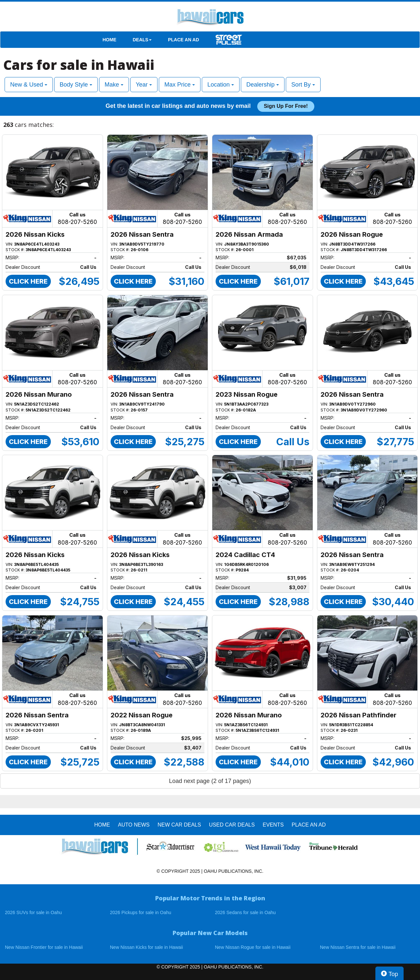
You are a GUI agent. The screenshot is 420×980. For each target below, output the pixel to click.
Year (144, 85)
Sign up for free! (286, 106)
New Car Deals (179, 825)
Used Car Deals (232, 825)
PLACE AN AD (184, 40)
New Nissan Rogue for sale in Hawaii (253, 947)
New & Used (29, 85)
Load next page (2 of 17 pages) (210, 781)
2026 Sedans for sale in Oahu (245, 912)
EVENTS (273, 825)
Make (114, 85)
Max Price (180, 85)
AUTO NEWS (134, 825)
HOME (110, 40)
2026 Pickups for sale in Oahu (141, 912)
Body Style (76, 85)
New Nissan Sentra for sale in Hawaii (358, 947)
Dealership (263, 85)
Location (221, 85)
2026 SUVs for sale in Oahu (33, 912)
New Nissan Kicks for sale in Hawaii (147, 947)
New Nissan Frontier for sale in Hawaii (44, 947)
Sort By (303, 85)
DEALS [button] (142, 40)
